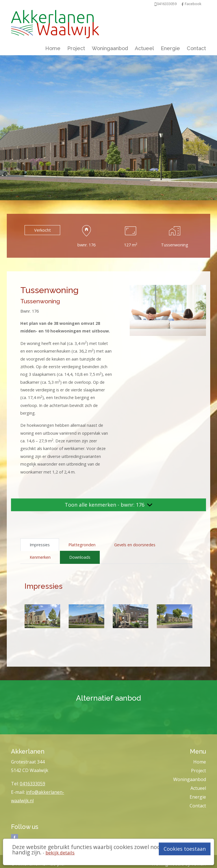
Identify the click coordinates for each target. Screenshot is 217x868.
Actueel (144, 48)
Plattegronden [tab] (82, 545)
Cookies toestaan (185, 849)
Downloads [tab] (80, 557)
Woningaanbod (110, 48)
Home (53, 48)
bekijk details (60, 853)
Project (76, 48)
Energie (170, 48)
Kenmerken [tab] (40, 557)
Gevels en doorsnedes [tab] (135, 545)
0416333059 (32, 784)
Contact (196, 48)
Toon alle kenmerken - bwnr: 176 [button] (108, 505)
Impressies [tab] (40, 545)
